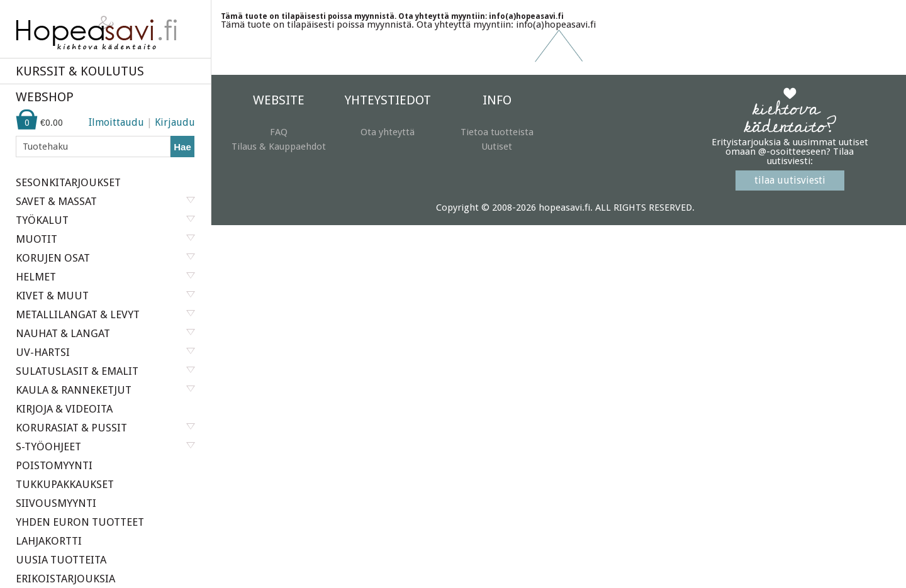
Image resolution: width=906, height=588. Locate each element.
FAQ (279, 132)
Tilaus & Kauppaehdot (279, 147)
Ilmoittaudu (116, 122)
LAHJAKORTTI (49, 541)
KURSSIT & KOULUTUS (80, 71)
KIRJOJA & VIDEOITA (64, 409)
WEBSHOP (45, 97)
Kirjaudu (175, 122)
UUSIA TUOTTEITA (61, 560)
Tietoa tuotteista (497, 132)
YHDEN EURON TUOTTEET (80, 522)
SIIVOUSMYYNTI (56, 503)
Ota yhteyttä (388, 132)
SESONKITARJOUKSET (68, 182)
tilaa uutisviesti (790, 180)
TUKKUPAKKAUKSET (65, 484)
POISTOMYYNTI (54, 465)
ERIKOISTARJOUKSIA (65, 579)
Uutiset (497, 147)
